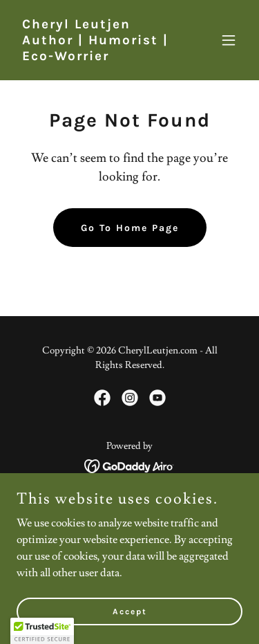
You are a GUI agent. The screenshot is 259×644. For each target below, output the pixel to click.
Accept (130, 611)
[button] (229, 40)
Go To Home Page (130, 228)
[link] (95, 57)
